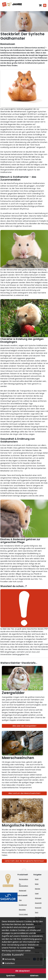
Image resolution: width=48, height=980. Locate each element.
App (20, 900)
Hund (37, 879)
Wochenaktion (24, 879)
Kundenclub (23, 905)
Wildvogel (38, 898)
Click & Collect (23, 914)
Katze (37, 884)
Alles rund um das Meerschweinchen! (24, 793)
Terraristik (38, 908)
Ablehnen (34, 976)
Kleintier (38, 889)
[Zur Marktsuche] (8, 881)
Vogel (37, 894)
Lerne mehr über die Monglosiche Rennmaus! (24, 861)
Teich (37, 912)
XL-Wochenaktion (24, 885)
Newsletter (22, 910)
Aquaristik (38, 903)
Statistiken (9, 963)
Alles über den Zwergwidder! (24, 726)
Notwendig (9, 959)
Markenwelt (23, 891)
